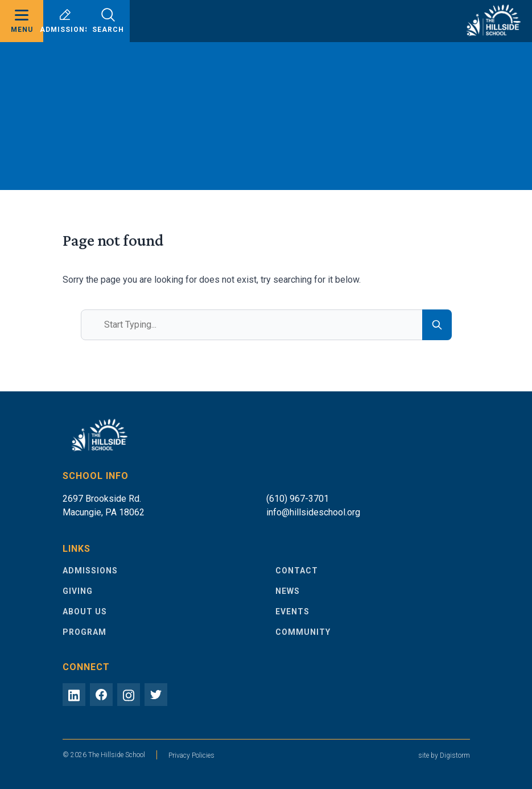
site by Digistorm (444, 755)
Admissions (65, 21)
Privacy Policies (191, 755)
